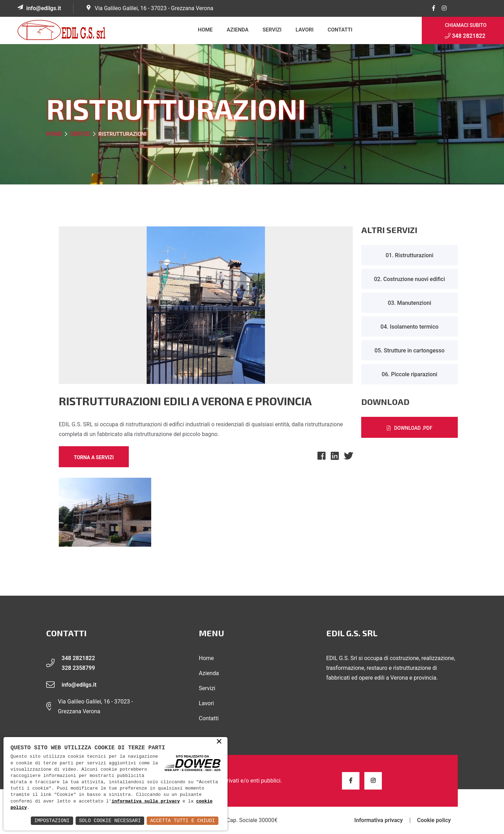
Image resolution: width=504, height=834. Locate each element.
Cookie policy (434, 820)
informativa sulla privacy (146, 801)
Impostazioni (52, 821)
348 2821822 (465, 36)
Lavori (304, 30)
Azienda (238, 30)
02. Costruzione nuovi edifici (409, 279)
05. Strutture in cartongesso (409, 351)
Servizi (272, 30)
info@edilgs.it (44, 8)
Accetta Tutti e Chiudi (183, 821)
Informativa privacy (378, 820)
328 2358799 (78, 668)
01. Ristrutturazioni (410, 255)
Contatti (340, 30)
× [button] (219, 742)
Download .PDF (409, 428)
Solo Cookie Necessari (110, 821)
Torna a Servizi (94, 457)
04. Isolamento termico (409, 327)
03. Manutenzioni (409, 303)
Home (205, 30)
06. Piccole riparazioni (410, 374)
